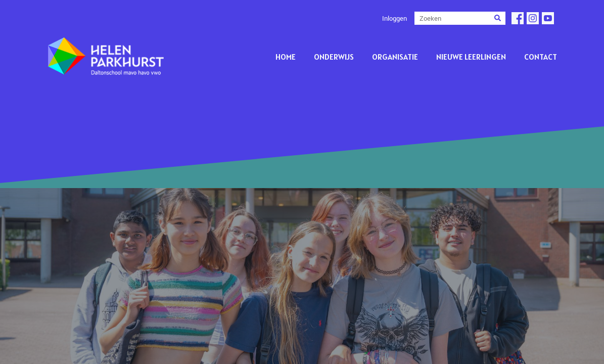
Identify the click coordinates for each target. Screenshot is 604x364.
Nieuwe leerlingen (471, 57)
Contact (541, 57)
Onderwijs (334, 57)
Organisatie (395, 57)
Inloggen (394, 18)
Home (286, 57)
